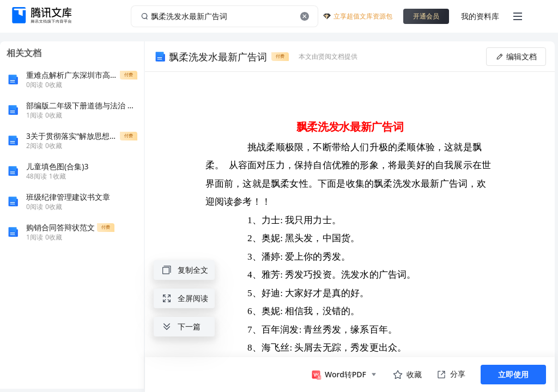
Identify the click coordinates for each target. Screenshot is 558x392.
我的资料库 (480, 16)
